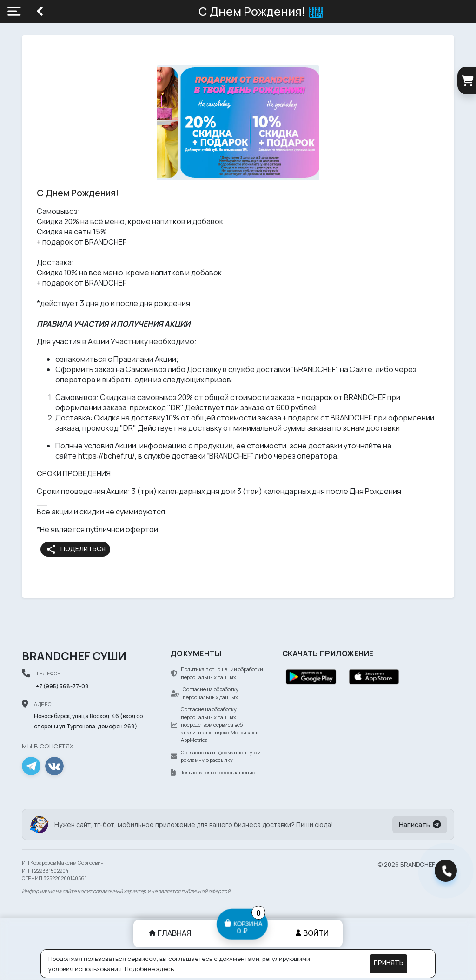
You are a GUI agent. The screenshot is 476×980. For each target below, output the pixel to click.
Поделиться (76, 549)
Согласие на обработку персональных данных (205, 693)
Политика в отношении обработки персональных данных (217, 673)
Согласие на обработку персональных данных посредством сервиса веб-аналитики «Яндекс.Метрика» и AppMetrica (215, 724)
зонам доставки (371, 428)
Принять (389, 963)
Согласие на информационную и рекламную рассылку (216, 756)
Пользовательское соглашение (213, 772)
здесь (165, 969)
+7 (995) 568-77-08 (62, 686)
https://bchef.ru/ (106, 456)
